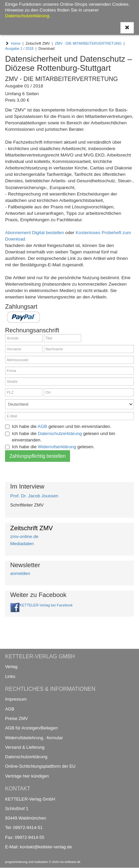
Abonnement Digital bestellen (34, 233)
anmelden (20, 573)
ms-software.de (70, 862)
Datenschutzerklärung (60, 433)
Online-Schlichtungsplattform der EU (40, 766)
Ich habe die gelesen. (50, 447)
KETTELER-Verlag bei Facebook (46, 605)
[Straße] (69, 381)
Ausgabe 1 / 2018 (19, 48)
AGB (42, 426)
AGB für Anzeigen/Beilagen (31, 728)
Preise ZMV (16, 718)
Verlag (11, 667)
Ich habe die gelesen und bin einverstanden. (58, 426)
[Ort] (89, 392)
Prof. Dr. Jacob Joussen (34, 496)
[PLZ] (24, 392)
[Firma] (69, 371)
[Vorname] (24, 349)
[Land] (69, 404)
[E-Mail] (69, 416)
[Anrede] (24, 338)
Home (16, 43)
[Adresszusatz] (69, 360)
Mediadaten (22, 544)
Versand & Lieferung (25, 747)
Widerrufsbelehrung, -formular (34, 738)
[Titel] (63, 338)
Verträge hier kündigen (27, 776)
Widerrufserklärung (57, 447)
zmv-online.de (24, 536)
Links (10, 676)
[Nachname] (89, 349)
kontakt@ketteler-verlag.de (46, 847)
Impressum (16, 699)
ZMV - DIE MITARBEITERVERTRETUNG (88, 43)
